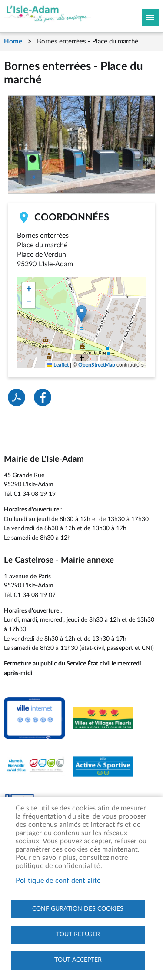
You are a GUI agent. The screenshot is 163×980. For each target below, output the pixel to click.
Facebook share (43, 397)
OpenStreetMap (97, 365)
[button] (81, 314)
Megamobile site (150, 17)
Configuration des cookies (78, 909)
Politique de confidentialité (58, 881)
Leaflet (58, 365)
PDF (17, 397)
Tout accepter (78, 960)
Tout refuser (78, 934)
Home (13, 41)
